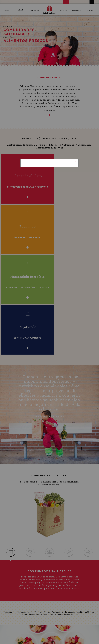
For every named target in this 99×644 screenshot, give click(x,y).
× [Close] (76, 161)
